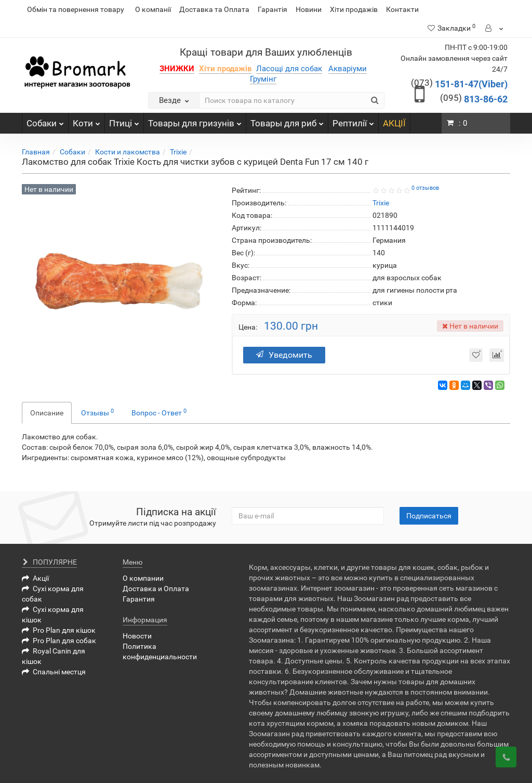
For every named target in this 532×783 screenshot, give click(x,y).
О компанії (153, 9)
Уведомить (284, 355)
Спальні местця (54, 672)
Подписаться (429, 516)
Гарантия (139, 599)
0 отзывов (425, 188)
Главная (36, 152)
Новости (137, 636)
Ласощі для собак (289, 69)
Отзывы (97, 412)
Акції (35, 578)
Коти (87, 121)
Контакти (402, 9)
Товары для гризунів (195, 121)
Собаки (45, 121)
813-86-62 (474, 99)
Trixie (178, 152)
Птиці (124, 121)
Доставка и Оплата (156, 589)
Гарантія (272, 9)
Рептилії (353, 121)
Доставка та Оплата (214, 9)
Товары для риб (287, 121)
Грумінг (263, 79)
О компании (143, 578)
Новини (309, 9)
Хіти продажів (354, 9)
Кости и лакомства (128, 152)
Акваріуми (348, 69)
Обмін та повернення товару (76, 9)
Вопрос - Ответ (159, 412)
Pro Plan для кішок (59, 630)
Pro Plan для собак (59, 641)
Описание (47, 413)
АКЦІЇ (394, 123)
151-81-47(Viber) (459, 84)
